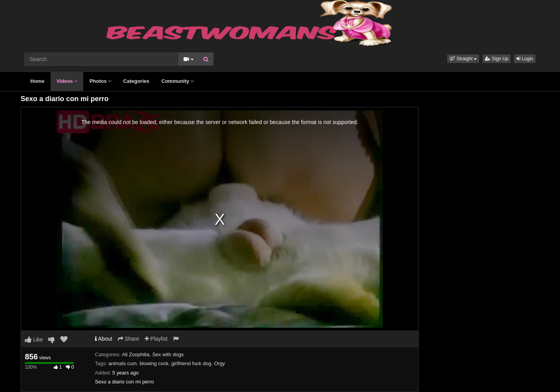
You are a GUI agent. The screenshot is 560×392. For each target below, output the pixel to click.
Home (37, 81)
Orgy (219, 363)
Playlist (156, 339)
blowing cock (154, 363)
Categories (136, 81)
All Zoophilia (136, 354)
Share (129, 339)
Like (34, 339)
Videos (67, 81)
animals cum (123, 363)
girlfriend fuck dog (192, 363)
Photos (100, 81)
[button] (463, 59)
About (104, 339)
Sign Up (497, 59)
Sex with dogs (168, 354)
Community (178, 81)
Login (525, 59)
